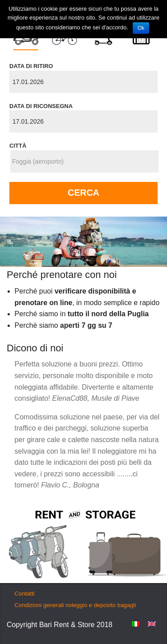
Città (18, 146)
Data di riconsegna (41, 106)
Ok (141, 28)
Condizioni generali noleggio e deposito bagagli (75, 605)
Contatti (25, 594)
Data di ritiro (31, 66)
